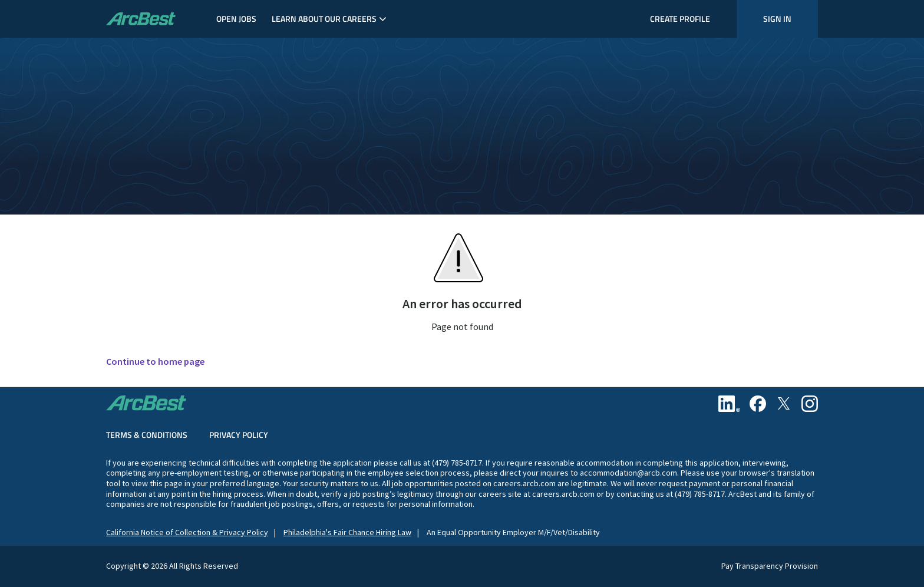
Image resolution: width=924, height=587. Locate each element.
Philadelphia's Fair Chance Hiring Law (347, 532)
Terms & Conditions (147, 435)
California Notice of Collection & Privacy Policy (187, 532)
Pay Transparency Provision (770, 566)
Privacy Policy (239, 435)
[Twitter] (784, 404)
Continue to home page (155, 362)
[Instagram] (810, 404)
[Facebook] (758, 404)
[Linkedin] (729, 404)
